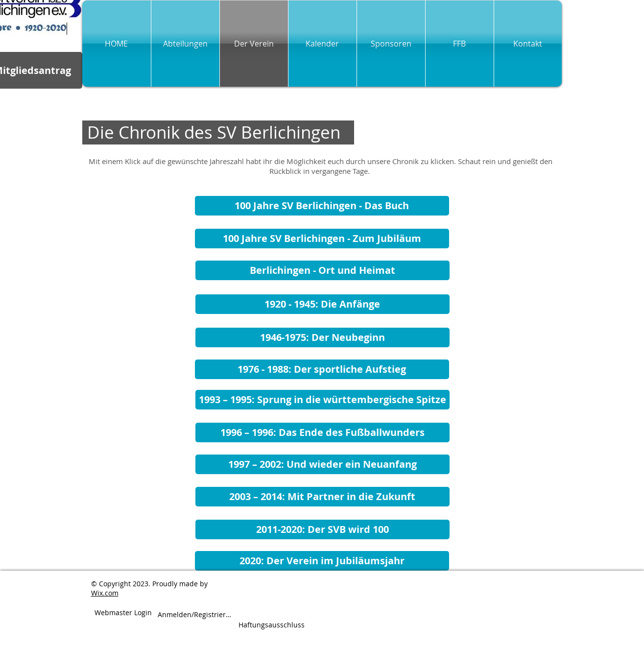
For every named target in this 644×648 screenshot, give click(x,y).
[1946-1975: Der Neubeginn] (322, 337)
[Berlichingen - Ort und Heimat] (322, 270)
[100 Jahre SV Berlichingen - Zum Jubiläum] (322, 239)
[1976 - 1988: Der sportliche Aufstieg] (322, 369)
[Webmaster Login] (123, 613)
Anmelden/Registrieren (195, 615)
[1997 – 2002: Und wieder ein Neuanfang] (322, 464)
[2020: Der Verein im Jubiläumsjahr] (322, 561)
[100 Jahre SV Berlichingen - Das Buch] (322, 206)
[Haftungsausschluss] (272, 625)
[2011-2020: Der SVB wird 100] (322, 529)
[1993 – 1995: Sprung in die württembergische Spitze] (322, 400)
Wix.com (105, 593)
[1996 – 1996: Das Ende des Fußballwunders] (322, 432)
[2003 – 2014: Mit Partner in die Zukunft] (322, 497)
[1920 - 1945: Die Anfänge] (322, 304)
